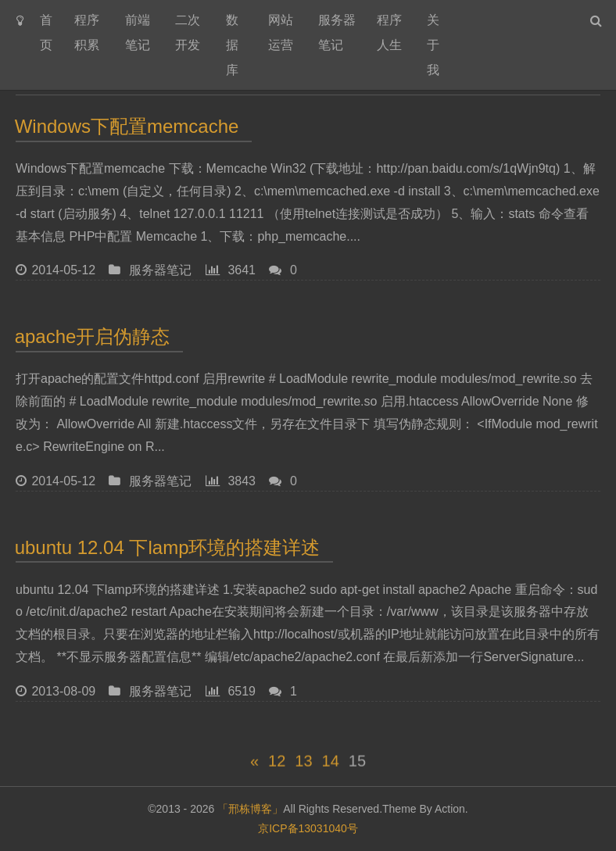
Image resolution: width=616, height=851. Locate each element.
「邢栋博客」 (250, 809)
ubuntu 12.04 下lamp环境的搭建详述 (168, 547)
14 (331, 765)
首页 (46, 32)
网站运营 (281, 32)
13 (303, 765)
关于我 (433, 45)
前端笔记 (138, 32)
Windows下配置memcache (127, 126)
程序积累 (87, 32)
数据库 (232, 45)
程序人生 (389, 32)
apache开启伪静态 (93, 336)
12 (277, 765)
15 (357, 765)
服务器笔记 (337, 32)
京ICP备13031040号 (308, 828)
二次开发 (188, 32)
